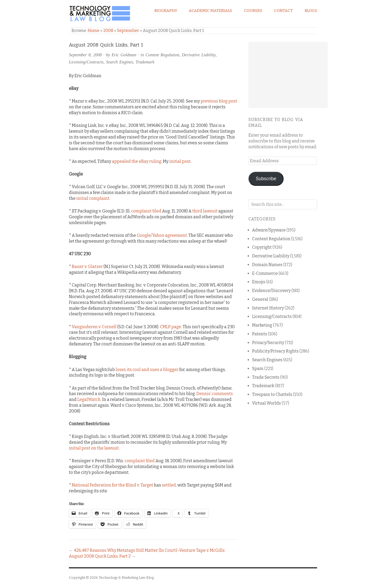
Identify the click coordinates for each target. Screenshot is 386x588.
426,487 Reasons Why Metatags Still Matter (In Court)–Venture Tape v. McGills (149, 550)
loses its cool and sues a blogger (147, 370)
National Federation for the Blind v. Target (112, 485)
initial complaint (93, 198)
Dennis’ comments (215, 394)
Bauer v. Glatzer (87, 267)
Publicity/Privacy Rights (275, 351)
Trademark (145, 62)
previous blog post (219, 101)
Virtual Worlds (267, 403)
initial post (180, 161)
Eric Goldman (124, 55)
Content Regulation (162, 55)
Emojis (259, 282)
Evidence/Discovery (271, 291)
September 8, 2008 (85, 55)
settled (169, 485)
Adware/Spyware (269, 230)
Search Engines (120, 62)
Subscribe (266, 179)
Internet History (268, 308)
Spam (258, 369)
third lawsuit (205, 211)
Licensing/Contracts (86, 62)
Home (94, 31)
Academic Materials (210, 11)
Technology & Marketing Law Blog (126, 578)
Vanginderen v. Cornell (94, 327)
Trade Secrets (266, 377)
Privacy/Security (268, 343)
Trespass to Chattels (272, 394)
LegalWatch (89, 399)
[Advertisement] (288, 75)
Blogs (311, 11)
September (128, 31)
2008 (108, 31)
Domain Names (267, 265)
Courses (253, 11)
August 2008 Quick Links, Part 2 (100, 556)
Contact (283, 11)
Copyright (262, 247)
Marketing (262, 325)
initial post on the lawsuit (94, 448)
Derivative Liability (199, 55)
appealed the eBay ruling (137, 161)
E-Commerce (265, 273)
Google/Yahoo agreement (162, 235)
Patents (260, 334)
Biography (166, 11)
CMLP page (171, 327)
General (260, 299)
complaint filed (146, 211)
